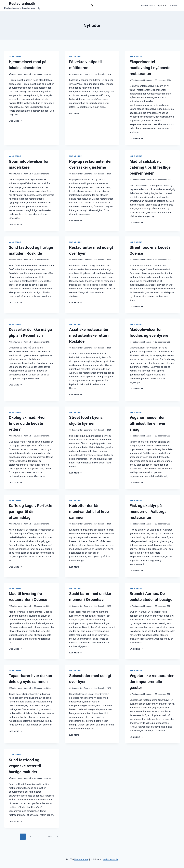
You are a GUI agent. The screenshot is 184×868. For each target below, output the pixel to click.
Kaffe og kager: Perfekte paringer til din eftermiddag (30, 512)
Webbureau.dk (111, 859)
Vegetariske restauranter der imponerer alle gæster (152, 682)
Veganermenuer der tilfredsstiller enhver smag (148, 423)
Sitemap (174, 6)
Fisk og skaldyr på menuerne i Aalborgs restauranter (148, 512)
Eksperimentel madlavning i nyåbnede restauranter (150, 68)
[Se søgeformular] (92, 6)
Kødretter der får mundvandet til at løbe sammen (89, 512)
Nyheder (162, 6)
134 (50, 837)
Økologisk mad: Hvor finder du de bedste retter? (27, 423)
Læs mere (15, 121)
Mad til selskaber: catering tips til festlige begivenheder (150, 167)
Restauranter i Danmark (21, 74)
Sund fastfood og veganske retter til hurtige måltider (25, 766)
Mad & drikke (15, 57)
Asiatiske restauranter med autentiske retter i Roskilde (89, 335)
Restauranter (148, 6)
